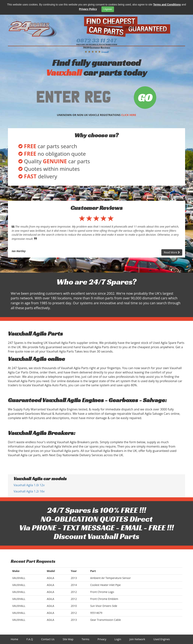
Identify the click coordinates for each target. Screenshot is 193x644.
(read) (105, 52)
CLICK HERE (129, 115)
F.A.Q (30, 639)
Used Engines (162, 639)
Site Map (68, 639)
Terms (85, 639)
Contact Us (48, 639)
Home (15, 639)
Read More (172, 252)
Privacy (102, 639)
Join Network (137, 639)
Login (118, 639)
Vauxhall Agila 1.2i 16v (29, 491)
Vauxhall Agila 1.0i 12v (29, 485)
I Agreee (108, 9)
